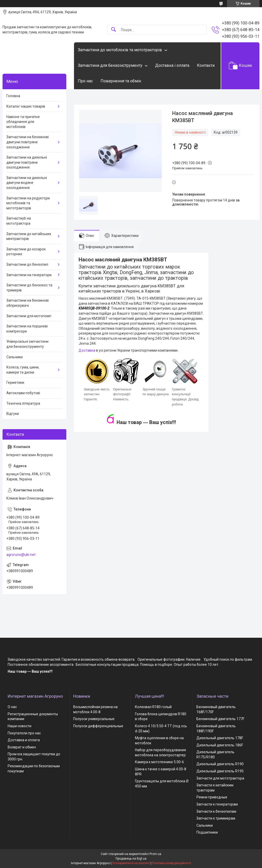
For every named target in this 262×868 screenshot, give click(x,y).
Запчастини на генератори (29, 275)
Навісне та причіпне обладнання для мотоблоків (23, 122)
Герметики (15, 382)
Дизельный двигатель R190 (220, 764)
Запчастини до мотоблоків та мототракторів (120, 50)
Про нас (85, 81)
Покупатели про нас (24, 733)
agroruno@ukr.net (21, 555)
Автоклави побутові (23, 393)
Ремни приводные (212, 797)
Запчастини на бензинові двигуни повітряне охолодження (28, 142)
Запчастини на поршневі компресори (27, 329)
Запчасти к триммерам (216, 818)
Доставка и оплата (24, 740)
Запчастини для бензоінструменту (110, 65)
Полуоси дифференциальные (98, 726)
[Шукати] (114, 30)
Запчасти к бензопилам (216, 811)
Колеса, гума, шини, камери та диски (23, 370)
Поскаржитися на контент (131, 863)
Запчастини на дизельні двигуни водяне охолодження (27, 183)
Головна (13, 96)
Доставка (87, 350)
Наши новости (20, 726)
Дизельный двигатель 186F (220, 745)
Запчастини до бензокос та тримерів (29, 288)
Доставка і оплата (172, 65)
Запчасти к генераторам (217, 804)
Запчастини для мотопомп (29, 316)
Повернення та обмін (121, 81)
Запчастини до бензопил (27, 264)
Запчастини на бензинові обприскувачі (28, 303)
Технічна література (23, 403)
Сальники (15, 357)
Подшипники (207, 832)
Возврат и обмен (22, 747)
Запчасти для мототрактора (220, 778)
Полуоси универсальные (94, 719)
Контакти (206, 65)
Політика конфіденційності (172, 863)
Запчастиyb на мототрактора (19, 221)
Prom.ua (155, 854)
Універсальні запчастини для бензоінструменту (27, 344)
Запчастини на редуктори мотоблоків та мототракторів (28, 203)
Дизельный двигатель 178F (220, 738)
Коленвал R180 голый (153, 707)
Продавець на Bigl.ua (131, 859)
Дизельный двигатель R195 (220, 771)
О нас (12, 707)
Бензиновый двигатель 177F (220, 719)
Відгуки (13, 414)
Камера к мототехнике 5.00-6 (159, 762)
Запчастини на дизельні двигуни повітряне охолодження (27, 162)
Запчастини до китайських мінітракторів (29, 236)
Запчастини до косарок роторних (26, 252)
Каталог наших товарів (26, 106)
